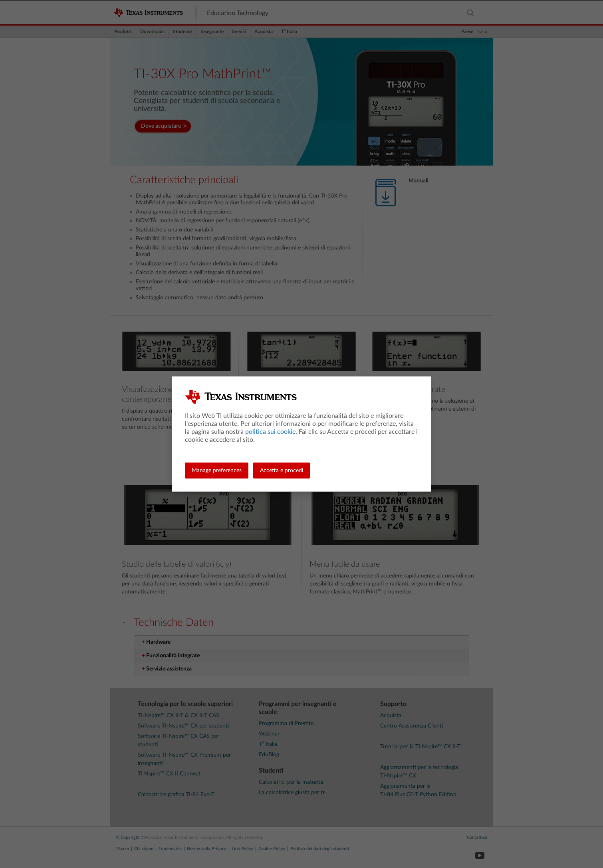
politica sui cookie (270, 432)
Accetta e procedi (282, 471)
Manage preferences (217, 471)
